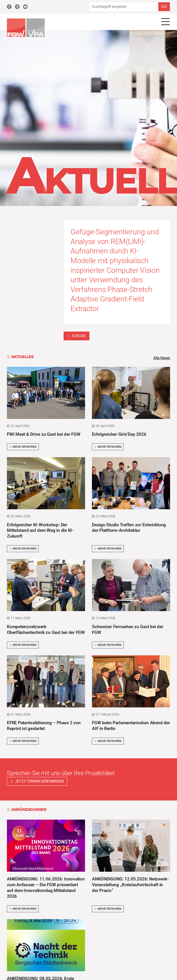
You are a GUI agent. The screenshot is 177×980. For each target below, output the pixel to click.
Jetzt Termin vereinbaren (40, 782)
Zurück (77, 336)
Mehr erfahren (23, 447)
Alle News (161, 358)
